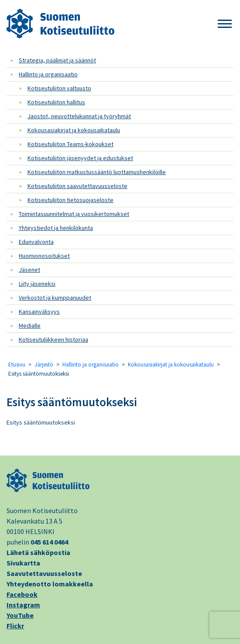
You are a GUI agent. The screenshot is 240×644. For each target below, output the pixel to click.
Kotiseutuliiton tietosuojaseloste (70, 200)
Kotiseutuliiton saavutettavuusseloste (77, 186)
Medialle (30, 325)
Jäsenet (29, 270)
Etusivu (17, 365)
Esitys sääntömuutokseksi (72, 402)
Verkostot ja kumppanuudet (55, 298)
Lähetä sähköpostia (38, 552)
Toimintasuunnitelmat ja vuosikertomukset (74, 214)
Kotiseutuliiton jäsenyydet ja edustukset (80, 158)
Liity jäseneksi (37, 284)
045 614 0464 (49, 542)
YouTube (20, 615)
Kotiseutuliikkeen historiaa (53, 339)
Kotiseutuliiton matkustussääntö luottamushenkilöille (97, 172)
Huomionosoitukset (44, 256)
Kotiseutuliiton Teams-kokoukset (70, 144)
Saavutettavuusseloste (44, 573)
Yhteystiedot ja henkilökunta (56, 228)
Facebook (22, 594)
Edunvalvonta (36, 242)
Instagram (23, 605)
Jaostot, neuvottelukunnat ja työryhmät (79, 116)
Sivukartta (23, 563)
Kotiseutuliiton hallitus (56, 102)
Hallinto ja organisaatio (48, 74)
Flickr (15, 626)
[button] (225, 24)
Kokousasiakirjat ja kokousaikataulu (74, 130)
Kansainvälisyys (39, 312)
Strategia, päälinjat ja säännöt (57, 60)
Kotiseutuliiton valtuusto (59, 88)
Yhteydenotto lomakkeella (50, 584)
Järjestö (44, 365)
